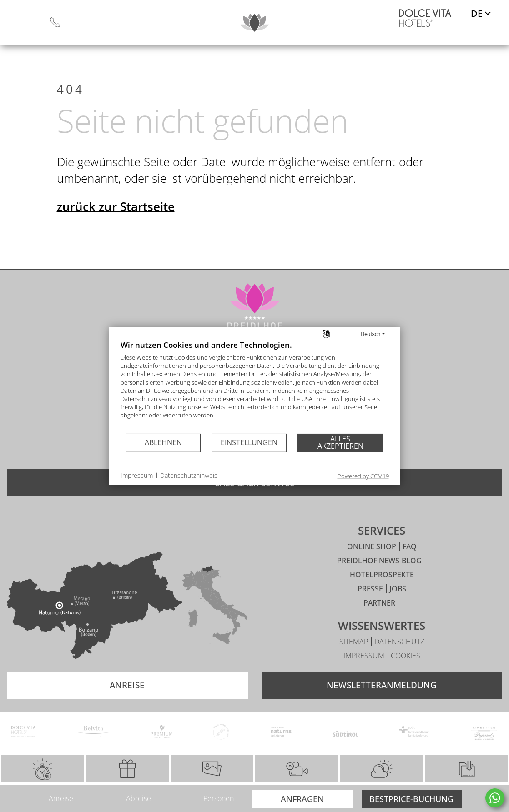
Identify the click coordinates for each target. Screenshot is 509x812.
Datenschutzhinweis (189, 475)
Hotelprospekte (382, 591)
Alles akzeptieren (340, 442)
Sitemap (355, 658)
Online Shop (373, 563)
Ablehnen (163, 442)
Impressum (365, 672)
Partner (379, 619)
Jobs (398, 605)
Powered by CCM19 (363, 476)
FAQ (410, 563)
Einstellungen (249, 442)
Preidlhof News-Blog (379, 577)
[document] (255, 386)
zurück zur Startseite (116, 221)
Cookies (406, 672)
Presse (371, 605)
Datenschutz (399, 658)
